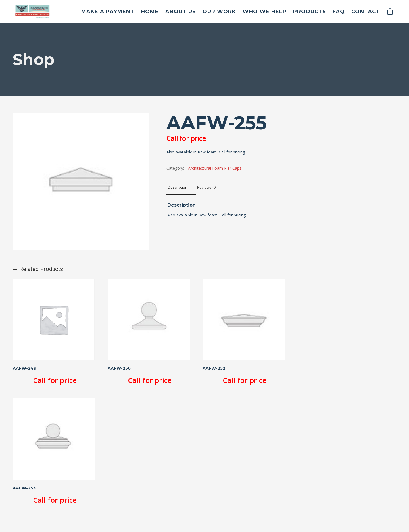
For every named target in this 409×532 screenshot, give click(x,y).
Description (178, 187)
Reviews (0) (207, 187)
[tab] (181, 188)
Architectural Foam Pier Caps (215, 168)
